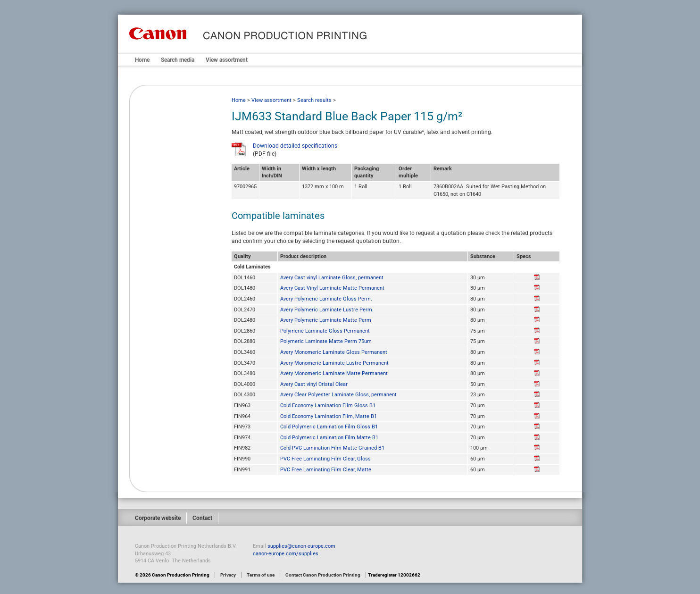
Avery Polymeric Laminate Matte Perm (326, 320)
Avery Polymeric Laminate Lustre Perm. (327, 310)
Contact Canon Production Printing (323, 575)
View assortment (227, 60)
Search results (314, 100)
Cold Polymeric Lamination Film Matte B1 (329, 438)
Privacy (228, 575)
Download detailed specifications (295, 146)
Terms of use (261, 575)
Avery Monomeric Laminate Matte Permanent (334, 373)
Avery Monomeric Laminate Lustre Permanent (334, 363)
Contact (202, 518)
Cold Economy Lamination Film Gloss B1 (328, 406)
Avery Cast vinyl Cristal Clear (314, 384)
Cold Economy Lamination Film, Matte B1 (329, 416)
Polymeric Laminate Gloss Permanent (325, 331)
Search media (178, 60)
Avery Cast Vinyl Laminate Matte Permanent (332, 288)
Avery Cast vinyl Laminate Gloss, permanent (332, 278)
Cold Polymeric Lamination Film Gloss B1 (329, 427)
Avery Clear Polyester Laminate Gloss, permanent (338, 395)
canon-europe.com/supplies (286, 554)
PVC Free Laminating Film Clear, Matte (326, 470)
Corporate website (158, 518)
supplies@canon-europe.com (301, 546)
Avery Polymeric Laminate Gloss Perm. (326, 299)
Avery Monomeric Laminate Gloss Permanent (334, 352)
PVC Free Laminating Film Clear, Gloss (325, 459)
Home (142, 60)
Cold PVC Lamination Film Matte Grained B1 (332, 448)
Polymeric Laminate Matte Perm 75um (326, 341)
